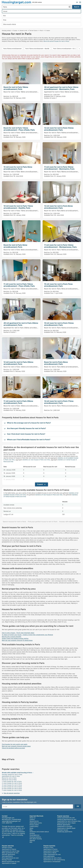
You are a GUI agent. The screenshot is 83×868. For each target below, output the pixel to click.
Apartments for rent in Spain (66, 823)
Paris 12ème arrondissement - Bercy (65, 49)
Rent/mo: (7, 96)
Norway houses (7, 860)
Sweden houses (7, 847)
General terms (34, 821)
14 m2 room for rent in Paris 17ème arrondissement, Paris (59, 402)
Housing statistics (35, 837)
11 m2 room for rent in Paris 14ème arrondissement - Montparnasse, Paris (60, 246)
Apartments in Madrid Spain (66, 828)
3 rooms (48, 31)
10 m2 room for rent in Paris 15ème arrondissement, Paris (59, 324)
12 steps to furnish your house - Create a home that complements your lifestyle (27, 635)
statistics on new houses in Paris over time (36, 460)
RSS (31, 842)
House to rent (23, 30)
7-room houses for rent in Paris (12, 790)
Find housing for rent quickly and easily (15, 744)
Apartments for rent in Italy (11, 851)
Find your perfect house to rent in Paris (43, 522)
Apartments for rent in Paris (11, 776)
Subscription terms (36, 823)
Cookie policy (34, 826)
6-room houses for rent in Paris (12, 788)
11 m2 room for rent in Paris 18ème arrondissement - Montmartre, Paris (59, 168)
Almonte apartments (9, 854)
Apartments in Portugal (65, 826)
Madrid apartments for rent (11, 861)
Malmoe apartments (64, 825)
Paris (41, 30)
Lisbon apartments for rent (52, 854)
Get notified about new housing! (77, 2)
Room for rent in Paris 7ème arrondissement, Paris (63, 289)
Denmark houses (63, 830)
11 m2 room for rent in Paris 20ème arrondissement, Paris (18, 402)
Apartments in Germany (51, 851)
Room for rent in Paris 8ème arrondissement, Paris (23, 172)
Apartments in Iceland (9, 863)
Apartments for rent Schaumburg (54, 860)
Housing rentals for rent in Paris (12, 774)
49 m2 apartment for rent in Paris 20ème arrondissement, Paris (21, 324)
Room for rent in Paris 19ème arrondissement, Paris (16, 88)
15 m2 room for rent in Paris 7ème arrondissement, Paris (58, 285)
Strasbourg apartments (65, 832)
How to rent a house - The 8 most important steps (18, 633)
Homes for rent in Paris (9, 780)
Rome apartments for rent (10, 858)
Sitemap (32, 840)
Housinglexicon (35, 835)
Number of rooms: (50, 98)
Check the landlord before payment (13, 748)
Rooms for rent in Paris (9, 778)
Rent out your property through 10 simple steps (17, 640)
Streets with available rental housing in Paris (17, 773)
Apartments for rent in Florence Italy (69, 821)
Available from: (8, 98)
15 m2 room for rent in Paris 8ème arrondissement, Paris (18, 168)
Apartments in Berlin (50, 853)
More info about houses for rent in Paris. (56, 41)
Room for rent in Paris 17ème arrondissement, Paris (64, 406)
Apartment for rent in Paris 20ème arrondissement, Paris (25, 328)
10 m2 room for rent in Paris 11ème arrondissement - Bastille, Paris (18, 207)
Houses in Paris (48, 847)
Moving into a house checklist (12, 637)
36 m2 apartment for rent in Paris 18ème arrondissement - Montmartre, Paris (61, 88)
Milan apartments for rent (10, 853)
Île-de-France (34, 30)
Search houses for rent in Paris (14, 522)
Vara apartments (7, 856)
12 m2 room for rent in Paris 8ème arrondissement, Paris (58, 207)
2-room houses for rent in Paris (12, 783)
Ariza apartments (49, 856)
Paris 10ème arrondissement (12, 49)
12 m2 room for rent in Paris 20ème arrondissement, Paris (18, 363)
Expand (40, 484)
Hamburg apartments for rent (67, 819)
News (31, 828)
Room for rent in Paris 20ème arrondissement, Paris (23, 367)
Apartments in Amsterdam (52, 861)
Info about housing (36, 839)
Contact (32, 819)
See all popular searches (12, 793)
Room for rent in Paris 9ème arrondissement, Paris (56, 363)
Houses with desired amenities (71, 522)
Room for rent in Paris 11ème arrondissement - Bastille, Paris (26, 211)
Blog (31, 830)
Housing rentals (6, 30)
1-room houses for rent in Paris (12, 781)
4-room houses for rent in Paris (12, 785)
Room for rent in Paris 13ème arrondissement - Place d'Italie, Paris (19, 129)
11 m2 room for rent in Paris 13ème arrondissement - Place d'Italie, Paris (19, 285)
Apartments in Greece (9, 849)
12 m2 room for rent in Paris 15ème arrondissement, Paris (59, 129)
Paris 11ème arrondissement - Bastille (37, 49)
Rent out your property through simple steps (16, 746)
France (15, 30)
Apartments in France (50, 849)
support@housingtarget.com (11, 821)
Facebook (3, 837)
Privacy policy (34, 825)
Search (77, 7)
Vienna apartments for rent (66, 818)
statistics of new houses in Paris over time (49, 495)
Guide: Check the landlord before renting (15, 638)
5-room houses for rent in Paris (12, 787)
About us (33, 818)
